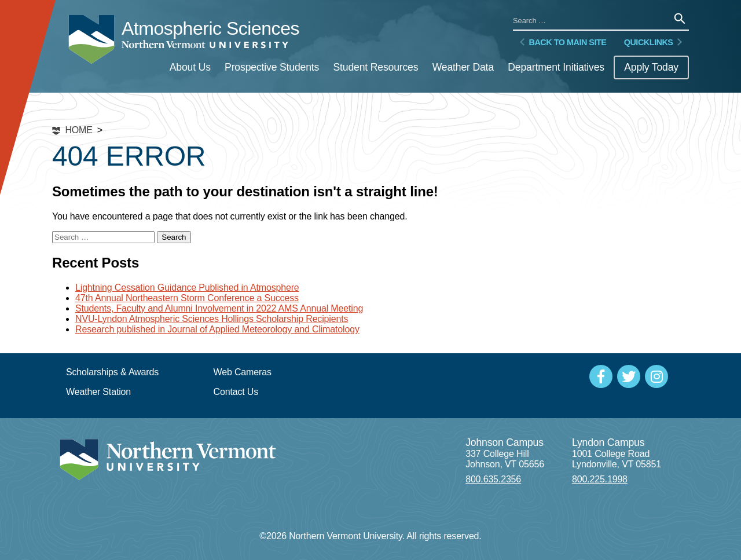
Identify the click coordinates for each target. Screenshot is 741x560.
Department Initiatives (556, 67)
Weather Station (98, 392)
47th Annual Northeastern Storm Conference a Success (187, 298)
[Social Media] (601, 376)
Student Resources (375, 67)
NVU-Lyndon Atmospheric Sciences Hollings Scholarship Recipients (212, 319)
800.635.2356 (493, 479)
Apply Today (651, 67)
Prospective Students (272, 67)
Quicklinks (654, 42)
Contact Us (236, 392)
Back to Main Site (562, 42)
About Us (190, 67)
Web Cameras (243, 372)
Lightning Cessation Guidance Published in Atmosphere (187, 288)
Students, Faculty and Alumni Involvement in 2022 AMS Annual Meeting (219, 308)
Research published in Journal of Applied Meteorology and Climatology (217, 329)
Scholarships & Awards (112, 372)
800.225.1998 (600, 479)
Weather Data (463, 67)
